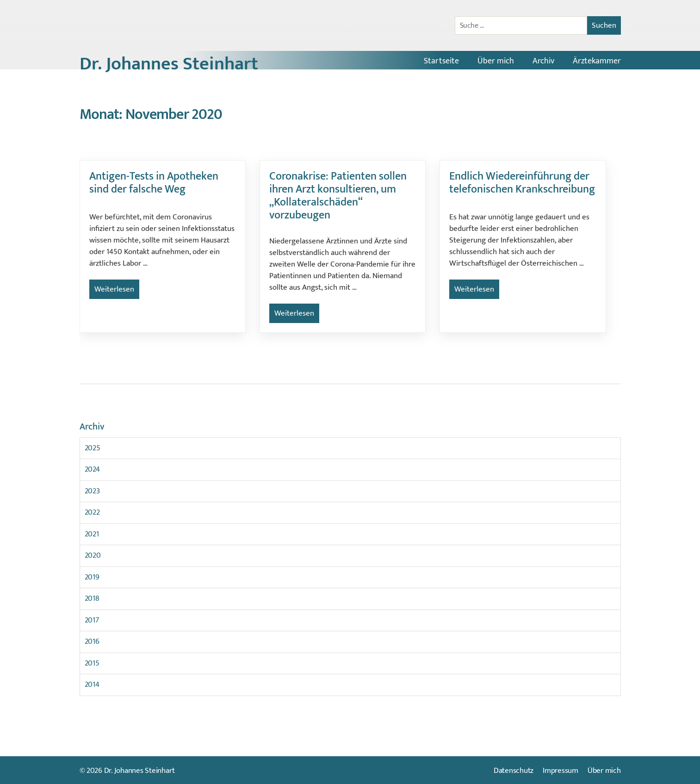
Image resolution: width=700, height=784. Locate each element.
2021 (92, 534)
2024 (92, 469)
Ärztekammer (597, 61)
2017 (92, 620)
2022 (92, 512)
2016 (92, 641)
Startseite (441, 61)
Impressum (561, 771)
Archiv (543, 61)
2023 (92, 491)
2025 (93, 448)
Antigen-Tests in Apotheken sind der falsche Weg (154, 183)
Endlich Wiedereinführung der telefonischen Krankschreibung (522, 183)
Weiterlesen (114, 289)
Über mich (496, 61)
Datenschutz (514, 771)
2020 (93, 555)
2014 (92, 684)
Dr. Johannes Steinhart (169, 64)
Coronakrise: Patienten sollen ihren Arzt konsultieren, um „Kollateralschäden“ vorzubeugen (338, 196)
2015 (92, 663)
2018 (92, 598)
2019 (92, 577)
